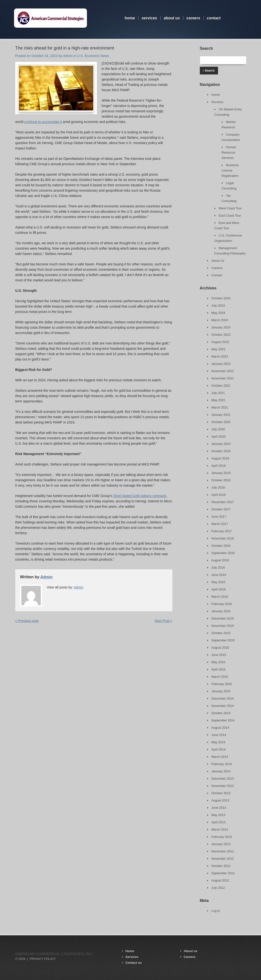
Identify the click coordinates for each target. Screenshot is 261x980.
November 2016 (223, 538)
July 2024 (218, 306)
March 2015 (220, 677)
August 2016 (220, 560)
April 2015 (219, 669)
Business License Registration (230, 170)
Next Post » (163, 621)
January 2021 (221, 415)
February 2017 (222, 531)
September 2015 (223, 640)
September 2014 (223, 720)
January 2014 (221, 771)
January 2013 (221, 844)
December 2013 (223, 779)
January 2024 (221, 327)
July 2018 (218, 487)
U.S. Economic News (93, 56)
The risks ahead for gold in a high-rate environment (65, 48)
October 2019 (221, 451)
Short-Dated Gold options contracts (140, 496)
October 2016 (221, 546)
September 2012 (223, 873)
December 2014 (223, 698)
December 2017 (223, 502)
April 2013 (219, 822)
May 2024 (218, 313)
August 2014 (220, 728)
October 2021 (221, 386)
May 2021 (218, 400)
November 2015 (223, 626)
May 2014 (218, 742)
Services (149, 18)
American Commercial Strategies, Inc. (54, 954)
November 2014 (223, 706)
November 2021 (223, 378)
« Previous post (27, 621)
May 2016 (218, 582)
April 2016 (219, 589)
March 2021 (220, 407)
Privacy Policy (43, 959)
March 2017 (220, 524)
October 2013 (221, 793)
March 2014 (220, 757)
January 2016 (221, 611)
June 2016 (219, 575)
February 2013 (222, 837)
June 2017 (219, 517)
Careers (193, 18)
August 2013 (220, 800)
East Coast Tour (230, 216)
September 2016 (223, 553)
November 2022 (223, 371)
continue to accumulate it (43, 122)
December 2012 (223, 851)
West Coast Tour (230, 208)
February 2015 (222, 684)
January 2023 (221, 364)
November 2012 (223, 859)
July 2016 (218, 568)
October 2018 (221, 480)
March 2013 (220, 829)
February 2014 (222, 764)
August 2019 (220, 458)
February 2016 (222, 604)
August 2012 (220, 880)
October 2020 (221, 422)
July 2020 (218, 429)
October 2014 (221, 713)
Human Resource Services (229, 152)
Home (130, 18)
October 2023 (221, 335)
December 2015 (223, 618)
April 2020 (219, 437)
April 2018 (219, 495)
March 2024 (220, 320)
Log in (216, 911)
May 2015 (218, 662)
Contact (214, 18)
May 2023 (218, 349)
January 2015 (221, 691)
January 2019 (221, 473)
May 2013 (218, 815)
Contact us (134, 963)
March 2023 (220, 356)
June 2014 (219, 735)
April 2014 (219, 749)
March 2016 (220, 597)
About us (191, 951)
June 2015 (219, 655)
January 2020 (221, 444)
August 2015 (220, 648)
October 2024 (221, 298)
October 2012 (221, 866)
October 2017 (221, 509)
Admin (68, 56)
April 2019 (219, 466)
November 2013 (223, 786)
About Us (172, 18)
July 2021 (218, 393)
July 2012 (218, 888)
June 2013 (219, 808)
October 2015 (221, 633)
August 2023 (220, 342)
